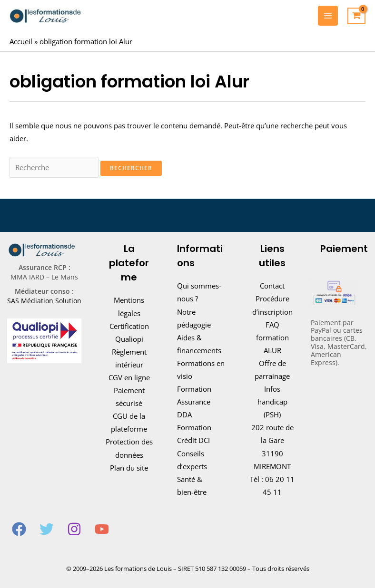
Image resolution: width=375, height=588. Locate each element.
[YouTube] (102, 529)
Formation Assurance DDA (194, 402)
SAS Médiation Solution (44, 301)
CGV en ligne (129, 377)
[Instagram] (74, 529)
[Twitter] (47, 529)
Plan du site (129, 468)
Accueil (21, 41)
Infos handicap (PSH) (272, 402)
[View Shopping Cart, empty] (356, 16)
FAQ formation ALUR (272, 337)
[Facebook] (19, 529)
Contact (272, 286)
